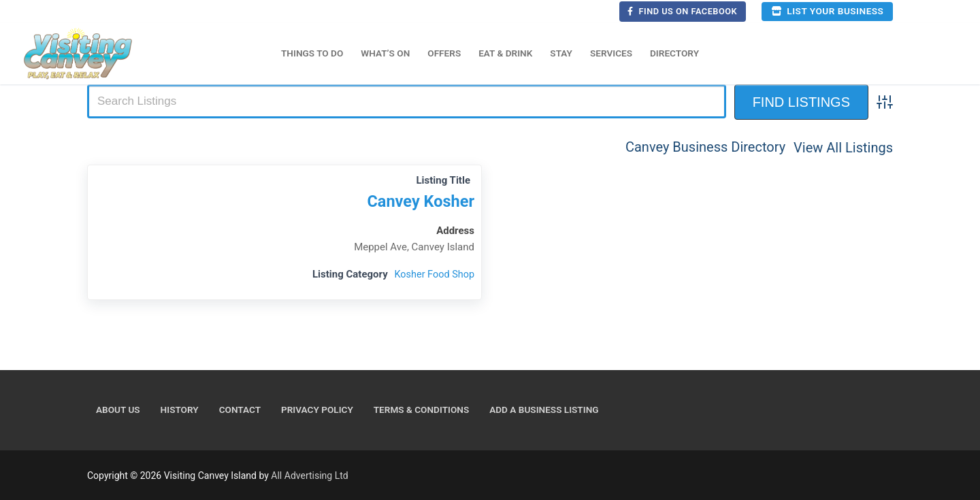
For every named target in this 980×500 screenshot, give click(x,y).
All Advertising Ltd (309, 476)
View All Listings (843, 147)
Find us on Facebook (682, 11)
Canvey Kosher (419, 201)
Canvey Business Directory (705, 147)
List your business (827, 11)
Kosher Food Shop (433, 274)
